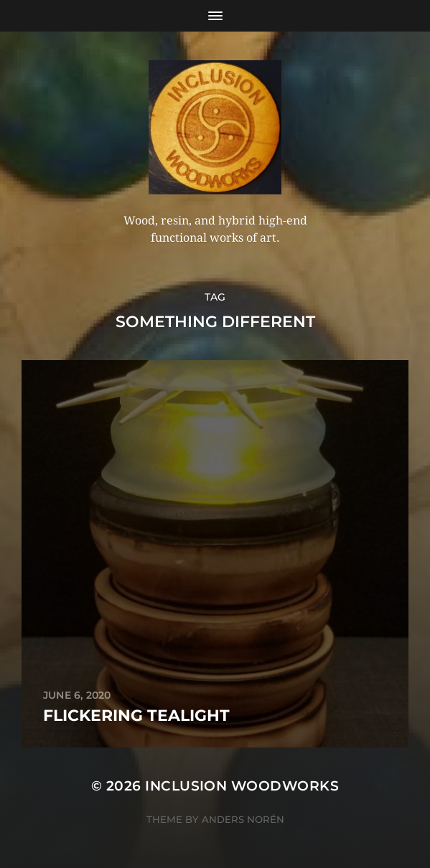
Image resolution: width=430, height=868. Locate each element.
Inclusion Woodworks (242, 786)
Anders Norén (243, 819)
